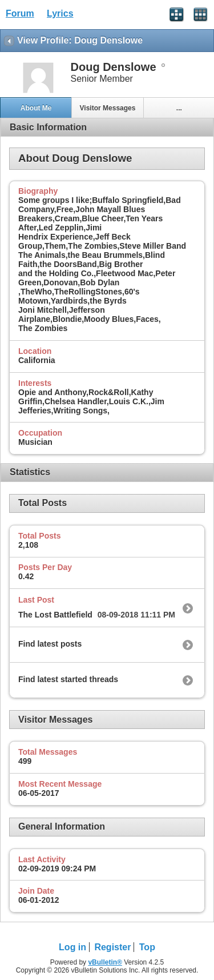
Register (112, 947)
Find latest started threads (68, 679)
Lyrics (60, 13)
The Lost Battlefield (55, 615)
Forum (20, 13)
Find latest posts (50, 644)
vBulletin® (105, 962)
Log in (72, 947)
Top (147, 947)
